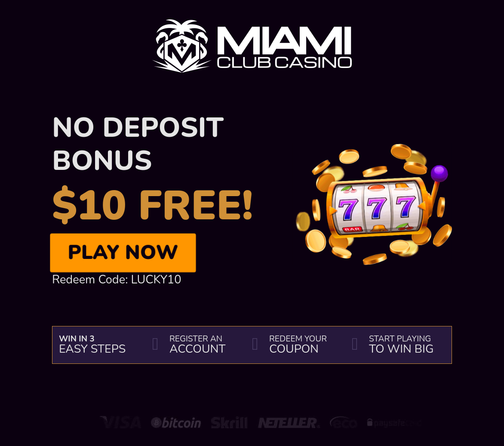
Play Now (123, 252)
